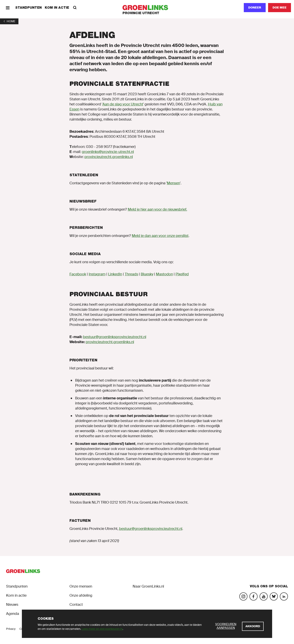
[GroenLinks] (147, 8)
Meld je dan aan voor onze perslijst (160, 236)
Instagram (97, 274)
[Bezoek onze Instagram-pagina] (243, 596)
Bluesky (147, 274)
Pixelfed (182, 274)
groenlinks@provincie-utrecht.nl (108, 152)
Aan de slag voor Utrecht (123, 104)
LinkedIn (115, 274)
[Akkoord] (253, 626)
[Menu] (8, 8)
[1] (9, 21)
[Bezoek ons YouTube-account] (264, 596)
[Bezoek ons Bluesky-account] (274, 596)
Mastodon (164, 274)
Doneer (255, 7)
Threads (131, 274)
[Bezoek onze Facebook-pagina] (254, 596)
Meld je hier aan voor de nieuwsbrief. (157, 209)
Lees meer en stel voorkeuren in (102, 629)
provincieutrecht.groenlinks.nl (109, 157)
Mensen (173, 183)
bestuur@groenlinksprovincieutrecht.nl (115, 337)
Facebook (78, 274)
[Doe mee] (280, 8)
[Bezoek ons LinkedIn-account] (284, 596)
